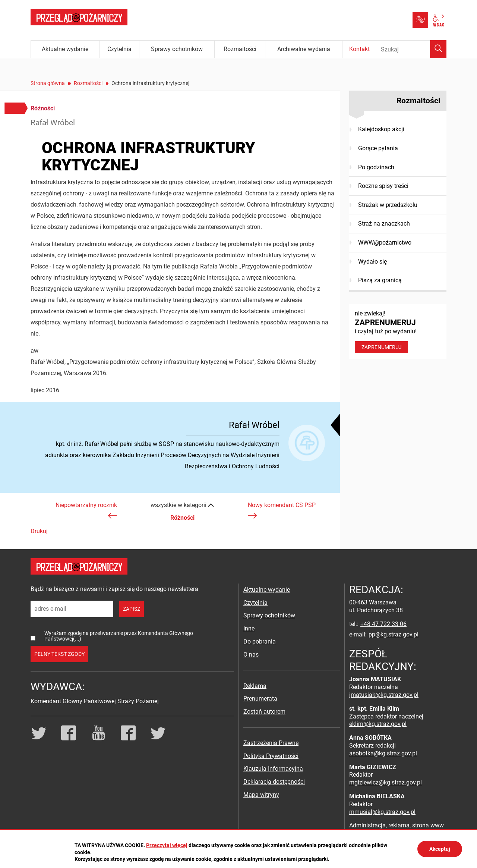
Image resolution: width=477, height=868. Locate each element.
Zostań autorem (264, 712)
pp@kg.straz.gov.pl (394, 634)
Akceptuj (440, 849)
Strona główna (48, 83)
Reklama (255, 686)
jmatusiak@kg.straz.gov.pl (384, 695)
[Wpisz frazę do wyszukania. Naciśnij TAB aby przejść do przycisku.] (412, 49)
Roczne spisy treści (383, 186)
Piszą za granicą (380, 280)
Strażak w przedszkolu (388, 205)
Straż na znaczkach (384, 224)
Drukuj (39, 531)
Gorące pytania (378, 148)
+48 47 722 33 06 (383, 624)
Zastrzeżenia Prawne (271, 743)
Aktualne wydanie (267, 590)
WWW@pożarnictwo (385, 243)
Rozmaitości (88, 83)
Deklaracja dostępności (274, 782)
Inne (249, 628)
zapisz (132, 609)
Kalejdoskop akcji (381, 129)
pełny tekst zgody (59, 654)
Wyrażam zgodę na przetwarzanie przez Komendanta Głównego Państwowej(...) (119, 636)
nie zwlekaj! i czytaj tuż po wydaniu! (398, 331)
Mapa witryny (261, 795)
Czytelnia (255, 603)
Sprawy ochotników (269, 615)
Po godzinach (376, 167)
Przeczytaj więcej (167, 845)
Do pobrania (260, 641)
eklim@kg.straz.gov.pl (378, 724)
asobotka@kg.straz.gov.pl (383, 753)
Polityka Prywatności (271, 756)
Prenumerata (260, 699)
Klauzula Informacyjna (273, 769)
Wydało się (372, 262)
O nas (251, 655)
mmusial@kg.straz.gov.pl (382, 812)
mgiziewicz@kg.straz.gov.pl (386, 782)
